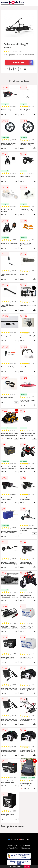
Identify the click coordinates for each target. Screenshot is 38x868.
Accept (27, 866)
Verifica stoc (23, 63)
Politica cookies (25, 848)
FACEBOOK (13, 840)
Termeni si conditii (15, 846)
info (16, 115)
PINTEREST (24, 840)
